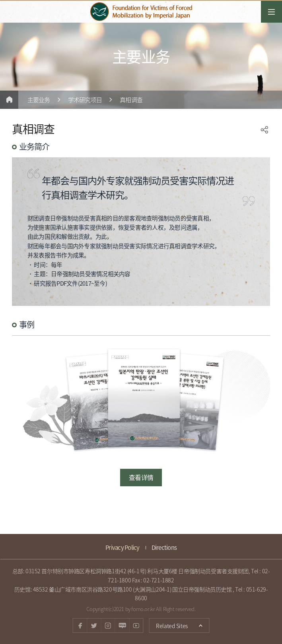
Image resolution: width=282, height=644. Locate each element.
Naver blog (122, 626)
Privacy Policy (123, 547)
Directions (164, 547)
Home (9, 100)
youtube (136, 626)
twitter (94, 626)
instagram (108, 626)
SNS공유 (264, 130)
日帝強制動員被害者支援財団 (141, 12)
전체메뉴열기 (271, 12)
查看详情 (141, 477)
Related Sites (168, 624)
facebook (80, 626)
